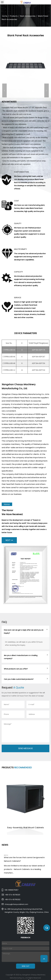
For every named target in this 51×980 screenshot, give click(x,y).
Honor (7, 504)
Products (14, 16)
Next (47, 91)
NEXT (9, 540)
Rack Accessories (28, 16)
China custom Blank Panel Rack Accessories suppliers (25, 398)
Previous (4, 91)
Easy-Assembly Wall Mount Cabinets (26, 828)
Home (5, 16)
